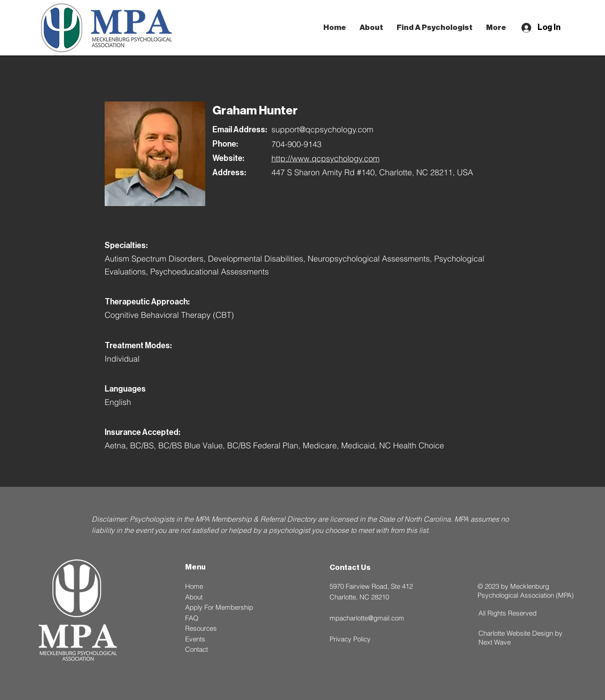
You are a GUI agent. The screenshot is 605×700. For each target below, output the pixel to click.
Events (195, 639)
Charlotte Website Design (516, 633)
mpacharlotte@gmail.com (367, 618)
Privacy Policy (350, 639)
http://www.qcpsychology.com (326, 158)
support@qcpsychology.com (322, 129)
